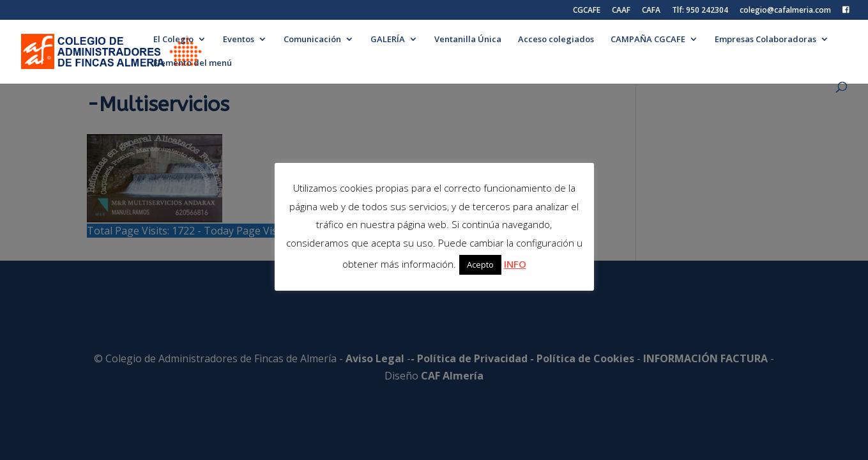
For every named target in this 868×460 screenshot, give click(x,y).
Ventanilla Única (468, 40)
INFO (515, 264)
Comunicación (312, 40)
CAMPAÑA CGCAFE (648, 40)
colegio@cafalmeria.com (785, 11)
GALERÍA (388, 40)
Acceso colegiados (556, 40)
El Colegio (173, 40)
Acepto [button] (480, 264)
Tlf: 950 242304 (700, 11)
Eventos (239, 40)
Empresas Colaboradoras (765, 40)
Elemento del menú (193, 63)
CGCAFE (587, 11)
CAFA (651, 11)
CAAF (621, 11)
